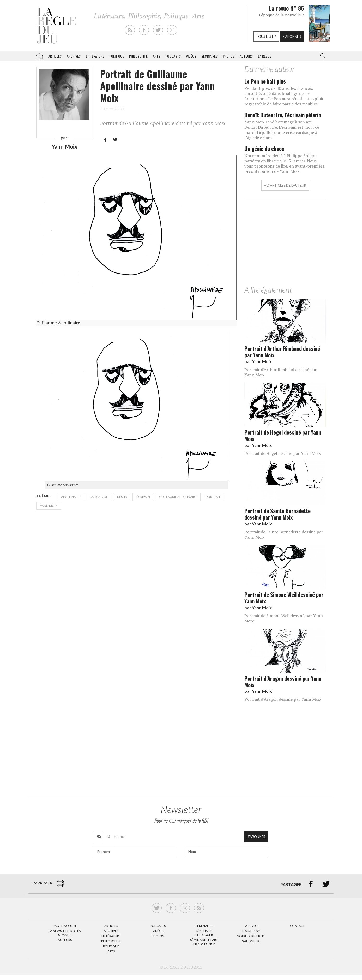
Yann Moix (64, 146)
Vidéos (191, 56)
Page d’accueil (65, 926)
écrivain (143, 497)
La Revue (251, 926)
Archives (74, 56)
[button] (322, 56)
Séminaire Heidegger (204, 933)
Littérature (95, 56)
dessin (122, 497)
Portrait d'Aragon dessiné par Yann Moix (283, 699)
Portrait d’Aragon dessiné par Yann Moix (283, 681)
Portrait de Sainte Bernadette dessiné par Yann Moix (277, 514)
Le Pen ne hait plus (265, 81)
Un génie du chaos (264, 148)
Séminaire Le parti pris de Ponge (204, 942)
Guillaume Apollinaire (178, 497)
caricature (99, 497)
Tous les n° (266, 37)
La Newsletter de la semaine (65, 933)
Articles (55, 56)
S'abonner (292, 37)
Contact (297, 926)
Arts (156, 56)
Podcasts (173, 56)
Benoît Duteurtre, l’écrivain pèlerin (283, 115)
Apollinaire (71, 497)
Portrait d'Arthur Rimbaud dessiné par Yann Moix (280, 372)
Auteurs (246, 56)
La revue (264, 56)
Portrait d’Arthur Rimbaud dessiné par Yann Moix (282, 352)
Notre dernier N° (251, 936)
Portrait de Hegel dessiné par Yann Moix (283, 435)
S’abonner (251, 941)
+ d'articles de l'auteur (285, 185)
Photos (229, 56)
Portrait (213, 497)
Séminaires (209, 56)
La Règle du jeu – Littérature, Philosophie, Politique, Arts (39, 55)
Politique (117, 56)
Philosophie (138, 56)
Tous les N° (251, 931)
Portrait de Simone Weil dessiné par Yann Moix (284, 598)
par (258, 361)
